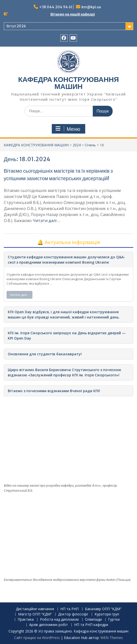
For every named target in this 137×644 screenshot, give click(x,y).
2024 (77, 145)
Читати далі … (47, 221)
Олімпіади (93, 620)
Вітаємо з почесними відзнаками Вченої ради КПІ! (54, 391)
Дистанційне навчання (35, 609)
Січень (90, 145)
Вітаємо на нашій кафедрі (73, 14)
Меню (68, 129)
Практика (26, 620)
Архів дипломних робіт (49, 625)
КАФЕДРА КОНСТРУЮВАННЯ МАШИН (68, 83)
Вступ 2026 (16, 26)
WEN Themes (112, 638)
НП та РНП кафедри (91, 625)
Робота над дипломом (59, 620)
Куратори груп (107, 614)
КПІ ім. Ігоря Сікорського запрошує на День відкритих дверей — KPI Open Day (67, 336)
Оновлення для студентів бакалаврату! (45, 354)
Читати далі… (19, 295)
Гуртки (114, 620)
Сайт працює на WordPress (37, 638)
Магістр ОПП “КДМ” (35, 614)
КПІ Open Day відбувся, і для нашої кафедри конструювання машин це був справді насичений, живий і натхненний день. (64, 314)
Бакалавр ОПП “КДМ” (103, 609)
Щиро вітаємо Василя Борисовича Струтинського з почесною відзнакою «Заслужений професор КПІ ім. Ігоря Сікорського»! (64, 372)
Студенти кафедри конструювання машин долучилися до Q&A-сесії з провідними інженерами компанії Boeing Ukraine (66, 260)
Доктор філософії (73, 614)
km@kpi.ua (91, 7)
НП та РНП (70, 609)
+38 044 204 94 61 (56, 7)
